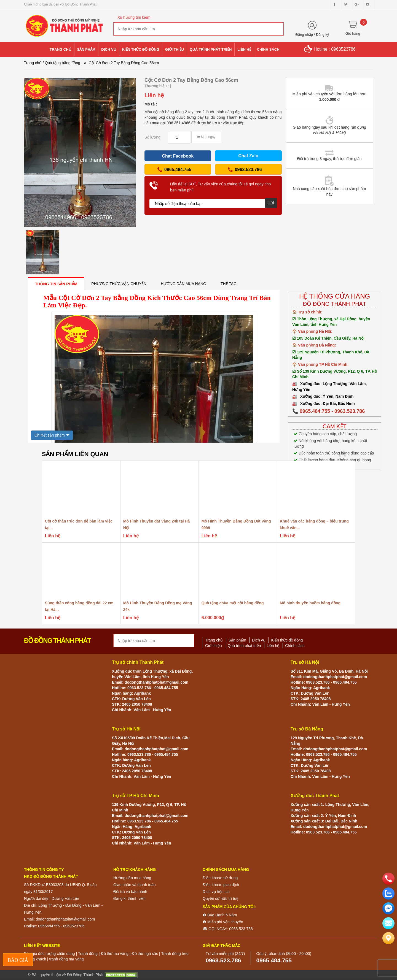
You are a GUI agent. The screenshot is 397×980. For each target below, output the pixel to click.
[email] (388, 908)
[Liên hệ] (388, 938)
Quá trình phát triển (244, 646)
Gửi (271, 203)
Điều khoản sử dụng (220, 878)
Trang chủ (33, 63)
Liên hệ (273, 646)
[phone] (388, 879)
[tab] (56, 284)
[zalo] (388, 894)
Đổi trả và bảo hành (130, 892)
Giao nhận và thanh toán (135, 885)
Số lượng (152, 137)
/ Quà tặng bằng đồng (61, 63)
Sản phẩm (237, 640)
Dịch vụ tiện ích (216, 892)
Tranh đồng (88, 954)
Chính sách (295, 646)
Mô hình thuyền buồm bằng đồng (310, 603)
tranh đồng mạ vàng (67, 959)
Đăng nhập (304, 35)
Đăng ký (323, 35)
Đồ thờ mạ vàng (114, 954)
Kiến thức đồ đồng (287, 640)
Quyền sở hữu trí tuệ (221, 898)
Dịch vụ (259, 640)
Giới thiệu (214, 646)
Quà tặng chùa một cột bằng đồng (233, 603)
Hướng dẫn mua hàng (132, 878)
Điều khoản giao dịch (221, 885)
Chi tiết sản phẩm (50, 435)
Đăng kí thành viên (129, 898)
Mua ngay (206, 137)
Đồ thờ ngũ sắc (145, 954)
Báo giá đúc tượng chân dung (49, 954)
